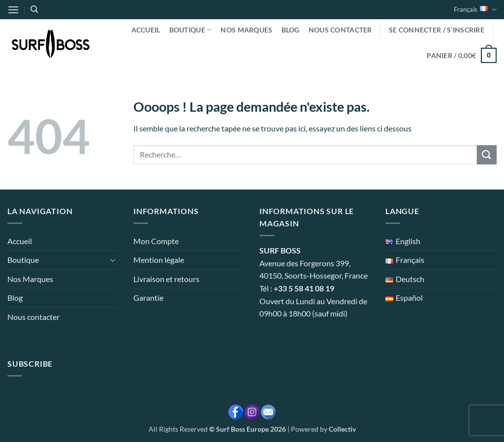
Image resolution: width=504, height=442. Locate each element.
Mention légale (159, 260)
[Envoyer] (487, 155)
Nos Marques (246, 30)
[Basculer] (113, 260)
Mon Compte (156, 241)
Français (475, 10)
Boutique (191, 30)
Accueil (146, 30)
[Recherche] (34, 9)
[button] (13, 10)
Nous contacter (340, 30)
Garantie (148, 298)
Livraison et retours (166, 279)
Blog (291, 30)
